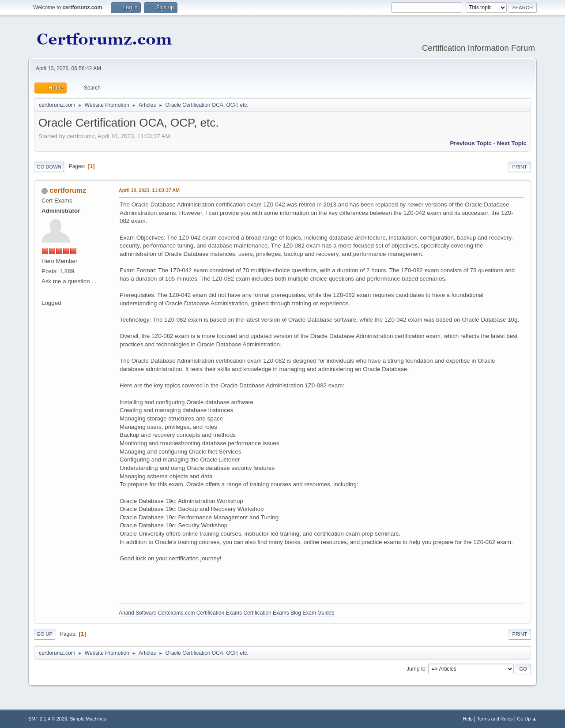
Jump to (416, 668)
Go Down (49, 167)
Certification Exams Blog (272, 613)
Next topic (512, 143)
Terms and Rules (495, 719)
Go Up (45, 634)
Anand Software (137, 613)
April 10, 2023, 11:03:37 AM (149, 190)
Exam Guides (318, 613)
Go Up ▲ (527, 719)
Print (520, 167)
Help (468, 719)
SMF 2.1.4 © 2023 (48, 719)
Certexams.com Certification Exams (200, 613)
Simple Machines (88, 719)
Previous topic (471, 143)
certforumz (68, 190)
